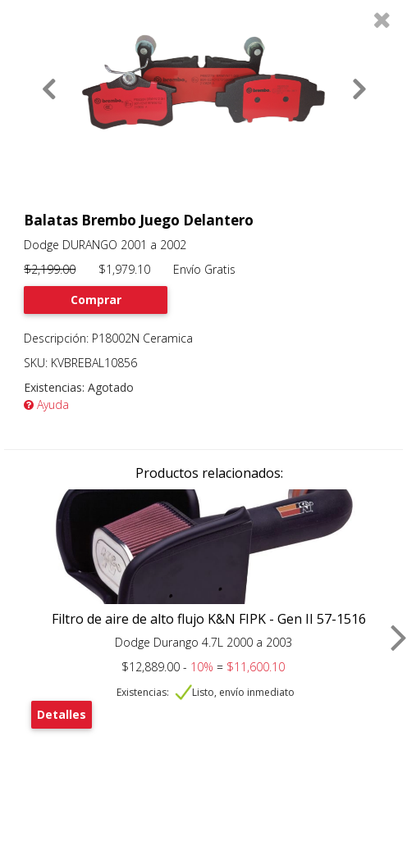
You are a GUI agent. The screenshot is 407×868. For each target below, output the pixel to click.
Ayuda (46, 404)
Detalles (62, 714)
